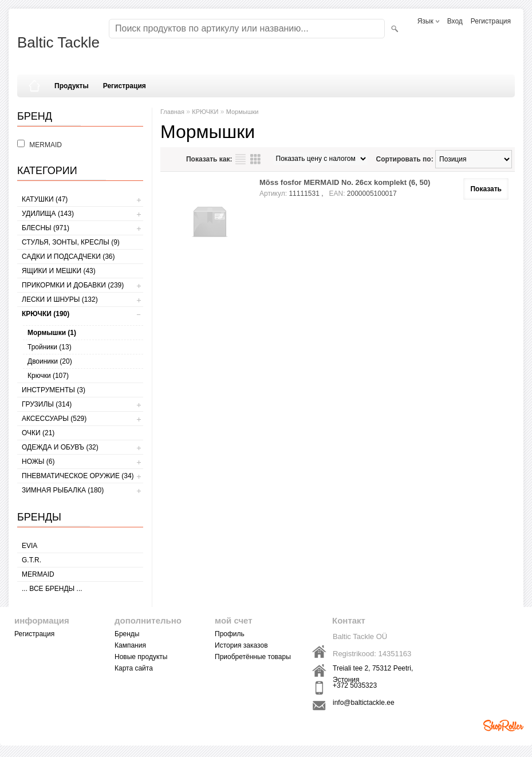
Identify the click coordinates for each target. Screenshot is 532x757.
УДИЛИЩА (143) (48, 214)
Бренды (127, 634)
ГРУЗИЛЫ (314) (47, 404)
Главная (172, 112)
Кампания (130, 645)
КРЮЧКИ (205, 112)
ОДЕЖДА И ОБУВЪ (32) (60, 447)
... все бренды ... (52, 589)
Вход (455, 21)
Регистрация (491, 21)
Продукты (72, 86)
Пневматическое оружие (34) (78, 476)
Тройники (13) (50, 347)
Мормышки (243, 112)
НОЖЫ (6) (38, 462)
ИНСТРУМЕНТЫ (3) (54, 390)
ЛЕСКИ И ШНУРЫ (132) (60, 299)
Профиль (230, 634)
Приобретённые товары (253, 657)
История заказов (241, 645)
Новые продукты (141, 657)
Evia (29, 546)
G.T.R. (31, 560)
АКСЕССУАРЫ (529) (54, 419)
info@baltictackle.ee (364, 703)
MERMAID (38, 574)
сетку (255, 159)
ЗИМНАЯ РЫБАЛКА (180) (63, 490)
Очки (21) (38, 433)
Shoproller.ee (503, 726)
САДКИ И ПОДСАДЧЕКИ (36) (68, 257)
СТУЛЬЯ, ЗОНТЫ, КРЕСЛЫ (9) (71, 242)
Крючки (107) (48, 376)
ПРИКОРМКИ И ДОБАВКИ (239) (73, 285)
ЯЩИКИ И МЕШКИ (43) (59, 271)
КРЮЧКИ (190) (46, 314)
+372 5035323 (355, 685)
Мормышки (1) (52, 333)
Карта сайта (134, 668)
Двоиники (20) (50, 361)
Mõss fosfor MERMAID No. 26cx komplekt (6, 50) (345, 182)
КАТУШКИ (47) (45, 199)
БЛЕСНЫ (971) (46, 228)
